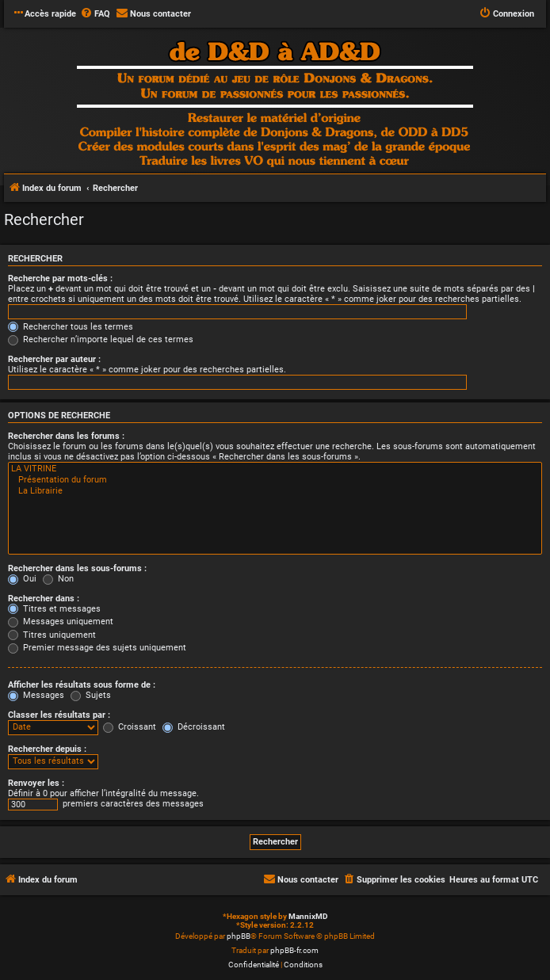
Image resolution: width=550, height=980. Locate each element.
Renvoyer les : (36, 783)
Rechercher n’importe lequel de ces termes (101, 339)
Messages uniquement (61, 622)
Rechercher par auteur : (54, 359)
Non (58, 579)
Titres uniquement (52, 635)
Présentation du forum (275, 480)
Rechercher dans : (44, 599)
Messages (36, 695)
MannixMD (308, 916)
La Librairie (275, 491)
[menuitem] (95, 14)
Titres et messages (54, 609)
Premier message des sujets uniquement (97, 648)
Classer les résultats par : (59, 715)
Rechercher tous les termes (71, 327)
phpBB (239, 936)
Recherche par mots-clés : (60, 278)
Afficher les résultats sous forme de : (82, 685)
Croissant (130, 727)
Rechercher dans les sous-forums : (77, 568)
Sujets (91, 695)
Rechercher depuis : (47, 749)
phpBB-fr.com (294, 950)
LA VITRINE (275, 469)
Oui (22, 579)
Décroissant (194, 727)
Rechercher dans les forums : (66, 436)
